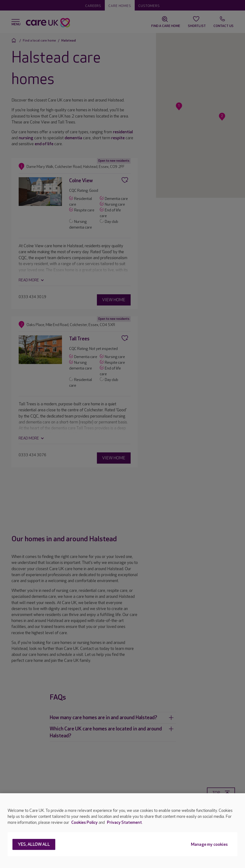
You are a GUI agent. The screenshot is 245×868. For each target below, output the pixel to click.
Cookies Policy (84, 822)
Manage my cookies (209, 845)
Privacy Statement (124, 822)
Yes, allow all (34, 845)
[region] (122, 831)
